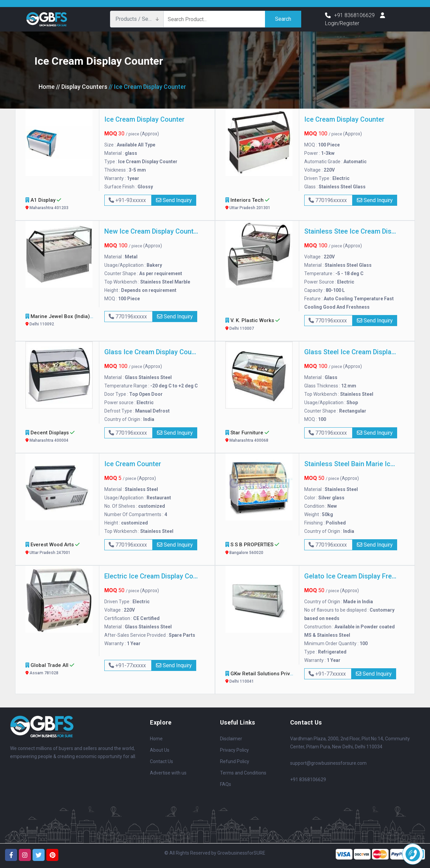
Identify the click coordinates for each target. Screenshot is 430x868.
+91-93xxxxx (128, 200)
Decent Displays (60, 437)
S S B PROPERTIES (260, 549)
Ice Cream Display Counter (144, 119)
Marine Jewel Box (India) (61, 321)
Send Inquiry (174, 200)
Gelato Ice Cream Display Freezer (351, 576)
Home (47, 87)
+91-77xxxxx (128, 665)
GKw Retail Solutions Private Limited (274, 678)
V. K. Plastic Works (260, 325)
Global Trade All (60, 670)
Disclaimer (231, 739)
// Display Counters (82, 87)
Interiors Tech (260, 205)
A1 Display (60, 205)
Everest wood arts (60, 549)
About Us (160, 750)
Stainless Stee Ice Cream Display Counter (351, 231)
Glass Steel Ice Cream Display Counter (351, 352)
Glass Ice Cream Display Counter (151, 352)
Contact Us (162, 761)
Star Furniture (260, 437)
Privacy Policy (234, 750)
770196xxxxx (328, 200)
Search (283, 19)
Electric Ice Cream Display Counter (151, 576)
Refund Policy (235, 761)
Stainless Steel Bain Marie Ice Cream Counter (351, 464)
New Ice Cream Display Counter (151, 231)
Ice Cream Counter (133, 464)
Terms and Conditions (243, 773)
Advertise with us (168, 773)
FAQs (226, 784)
